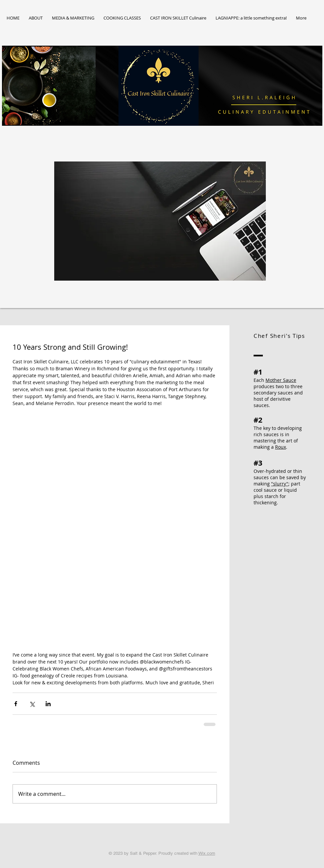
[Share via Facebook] (16, 704)
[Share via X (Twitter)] (32, 704)
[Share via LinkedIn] (48, 704)
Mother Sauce (281, 380)
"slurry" (280, 484)
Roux (281, 447)
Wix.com (207, 853)
